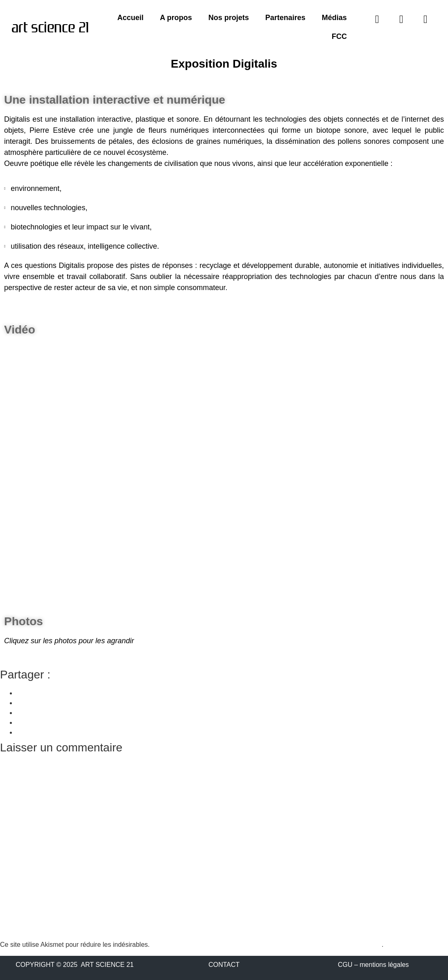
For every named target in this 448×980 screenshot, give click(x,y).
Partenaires (285, 18)
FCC (339, 36)
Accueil (130, 18)
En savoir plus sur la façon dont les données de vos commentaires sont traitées (267, 945)
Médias (334, 18)
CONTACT (224, 965)
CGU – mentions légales (373, 965)
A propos (176, 18)
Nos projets (229, 18)
